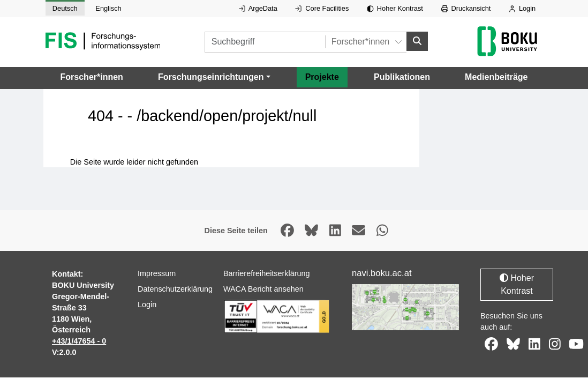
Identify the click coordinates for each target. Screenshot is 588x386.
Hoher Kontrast (395, 8)
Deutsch (65, 8)
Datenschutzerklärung (175, 289)
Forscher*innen (92, 77)
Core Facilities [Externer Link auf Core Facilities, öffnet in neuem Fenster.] (322, 8)
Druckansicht (466, 8)
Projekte (322, 77)
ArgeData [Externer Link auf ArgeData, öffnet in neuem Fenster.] (258, 8)
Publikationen (402, 77)
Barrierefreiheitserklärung (267, 274)
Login (522, 8)
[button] (214, 78)
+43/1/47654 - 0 (79, 342)
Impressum (157, 274)
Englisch (108, 8)
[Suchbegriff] (265, 42)
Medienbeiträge (496, 77)
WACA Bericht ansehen (263, 289)
